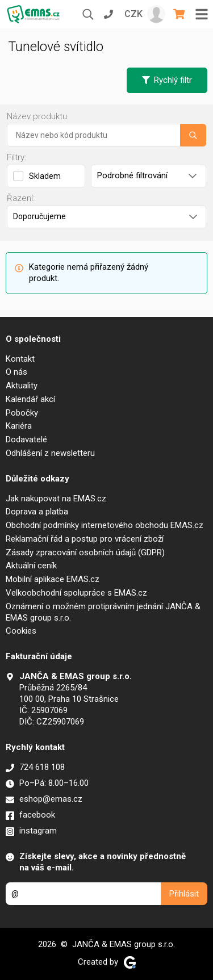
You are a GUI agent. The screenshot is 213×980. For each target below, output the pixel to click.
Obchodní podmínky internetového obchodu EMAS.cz (105, 525)
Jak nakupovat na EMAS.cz (56, 499)
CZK (133, 14)
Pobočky (22, 413)
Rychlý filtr (167, 80)
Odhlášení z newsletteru (50, 453)
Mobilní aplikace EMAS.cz (53, 579)
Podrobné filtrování (147, 175)
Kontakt (20, 359)
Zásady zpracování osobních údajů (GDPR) (85, 552)
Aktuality (22, 386)
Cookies (21, 631)
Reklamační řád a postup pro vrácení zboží (85, 539)
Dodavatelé (26, 439)
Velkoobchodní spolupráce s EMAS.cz (76, 593)
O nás (16, 372)
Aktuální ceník (31, 566)
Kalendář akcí (30, 399)
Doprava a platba (37, 512)
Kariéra (19, 426)
